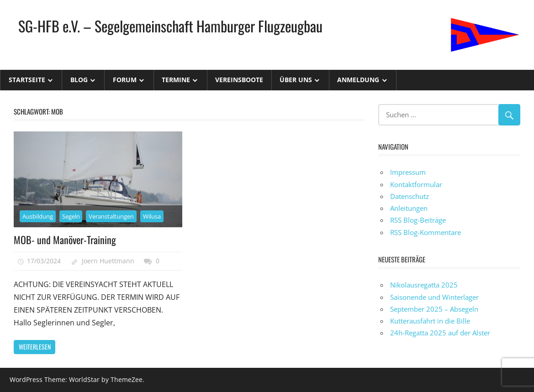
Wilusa (152, 216)
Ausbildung (38, 216)
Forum (125, 80)
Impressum (408, 172)
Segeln (71, 216)
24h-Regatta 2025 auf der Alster (440, 333)
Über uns (296, 80)
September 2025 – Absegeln (434, 309)
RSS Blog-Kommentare (426, 232)
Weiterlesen (35, 347)
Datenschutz (410, 196)
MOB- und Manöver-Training (65, 240)
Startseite (27, 80)
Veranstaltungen (111, 216)
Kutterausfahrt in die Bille (430, 321)
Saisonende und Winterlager (434, 297)
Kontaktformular (416, 184)
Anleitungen (409, 208)
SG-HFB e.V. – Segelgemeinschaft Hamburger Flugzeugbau (170, 26)
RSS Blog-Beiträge (418, 220)
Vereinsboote (239, 80)
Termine (176, 80)
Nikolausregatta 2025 (424, 285)
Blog (79, 80)
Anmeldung (358, 80)
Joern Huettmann (108, 261)
